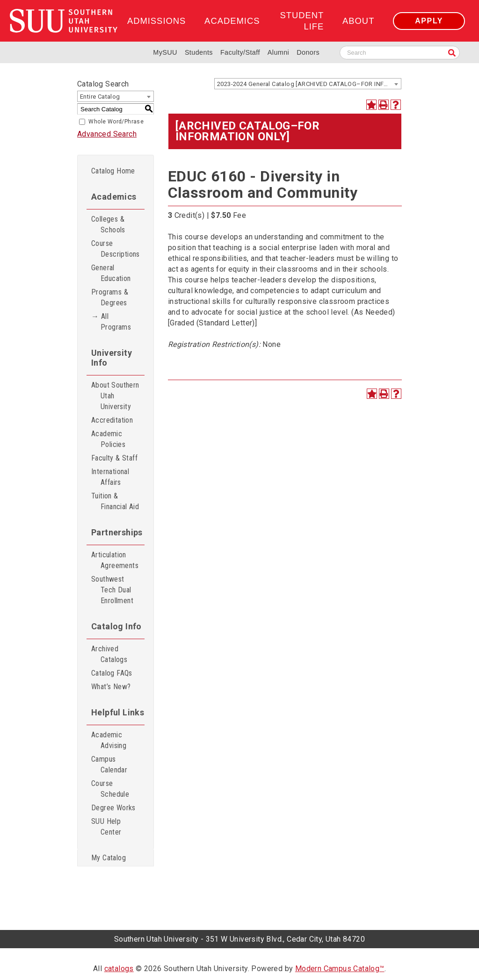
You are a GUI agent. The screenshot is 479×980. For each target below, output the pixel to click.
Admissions (156, 21)
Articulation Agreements (115, 560)
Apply (429, 21)
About (358, 21)
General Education (111, 273)
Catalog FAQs (112, 673)
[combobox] (308, 84)
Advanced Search (107, 134)
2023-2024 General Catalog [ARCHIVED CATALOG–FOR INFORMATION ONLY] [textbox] (309, 84)
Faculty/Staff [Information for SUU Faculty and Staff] (240, 52)
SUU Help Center (106, 827)
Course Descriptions (116, 249)
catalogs (119, 969)
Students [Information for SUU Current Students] (199, 52)
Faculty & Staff (114, 458)
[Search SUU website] (400, 53)
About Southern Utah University (115, 396)
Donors (308, 52)
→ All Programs (111, 322)
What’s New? (111, 687)
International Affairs (110, 477)
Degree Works (113, 808)
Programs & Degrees (110, 297)
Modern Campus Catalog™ (340, 969)
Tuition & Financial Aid (115, 501)
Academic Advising (109, 740)
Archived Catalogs (109, 654)
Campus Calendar (109, 764)
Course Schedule (110, 789)
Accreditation (112, 420)
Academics (232, 21)
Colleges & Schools (108, 224)
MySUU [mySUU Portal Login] (165, 52)
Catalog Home (113, 171)
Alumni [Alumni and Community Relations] (278, 52)
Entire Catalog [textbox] (100, 97)
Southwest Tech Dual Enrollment (112, 590)
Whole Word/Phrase (116, 122)
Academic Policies (108, 439)
